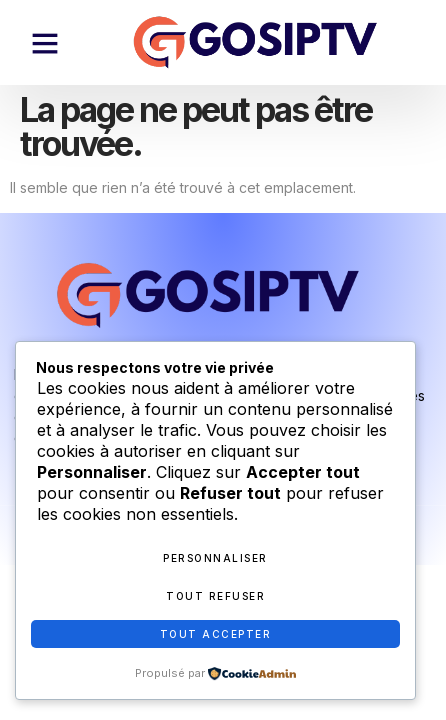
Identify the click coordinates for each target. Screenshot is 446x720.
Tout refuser (215, 596)
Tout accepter (216, 634)
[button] (45, 43)
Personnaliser (215, 558)
